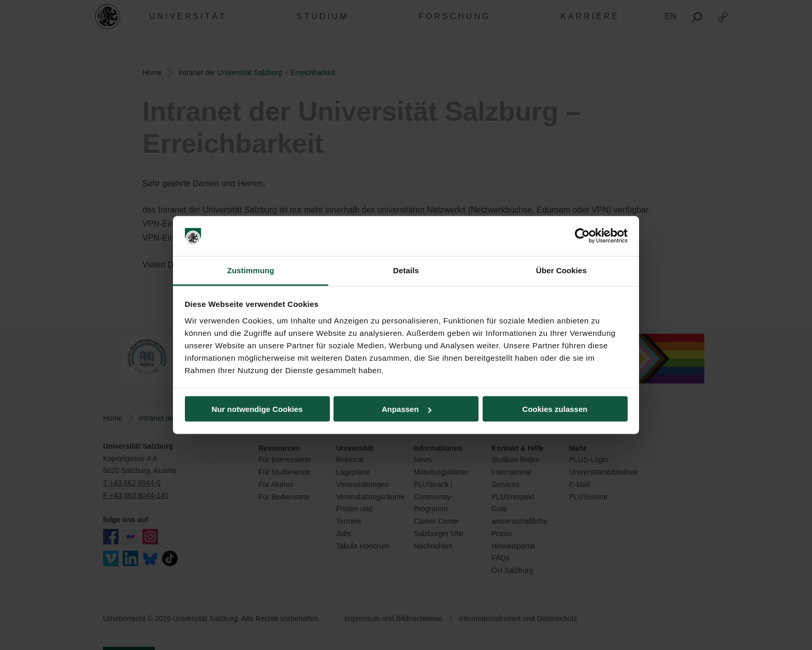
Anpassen (407, 409)
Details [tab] (406, 270)
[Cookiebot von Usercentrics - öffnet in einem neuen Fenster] (582, 236)
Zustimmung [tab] (251, 270)
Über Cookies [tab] (561, 270)
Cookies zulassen (555, 409)
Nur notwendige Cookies (257, 409)
